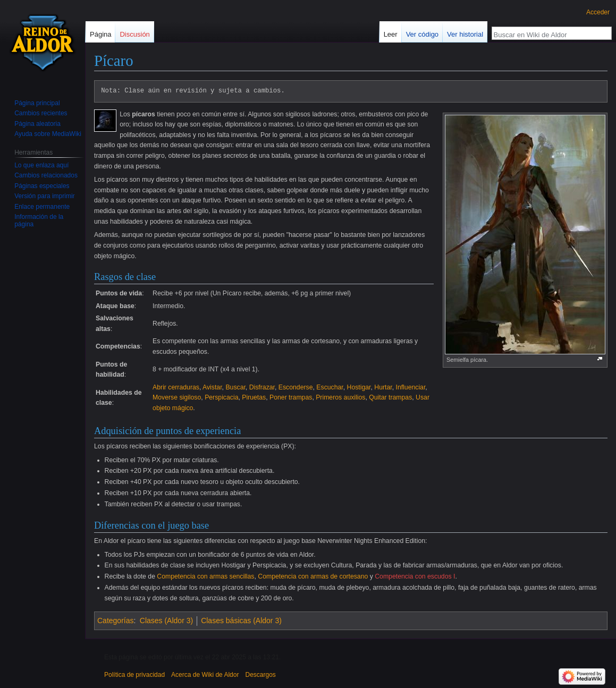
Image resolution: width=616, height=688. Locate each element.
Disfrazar (262, 387)
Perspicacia (221, 397)
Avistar (212, 387)
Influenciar (410, 387)
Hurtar (383, 387)
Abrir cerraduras (176, 387)
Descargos (260, 675)
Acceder (598, 12)
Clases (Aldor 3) (166, 621)
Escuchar (330, 387)
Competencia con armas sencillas (205, 576)
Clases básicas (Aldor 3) (241, 621)
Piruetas (254, 397)
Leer (391, 34)
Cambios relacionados (46, 175)
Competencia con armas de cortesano (313, 576)
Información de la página (39, 220)
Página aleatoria (37, 124)
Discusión (134, 34)
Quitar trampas (390, 397)
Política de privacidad (134, 675)
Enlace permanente (42, 207)
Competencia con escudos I (415, 576)
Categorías (115, 621)
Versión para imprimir (44, 196)
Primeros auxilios (340, 397)
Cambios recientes (41, 113)
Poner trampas (291, 397)
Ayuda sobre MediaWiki (48, 134)
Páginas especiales (42, 186)
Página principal (37, 103)
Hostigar (359, 387)
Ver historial (465, 34)
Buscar (235, 387)
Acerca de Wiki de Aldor (205, 675)
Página (100, 34)
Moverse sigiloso (177, 397)
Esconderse (296, 387)
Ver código (422, 34)
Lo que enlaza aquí (41, 165)
